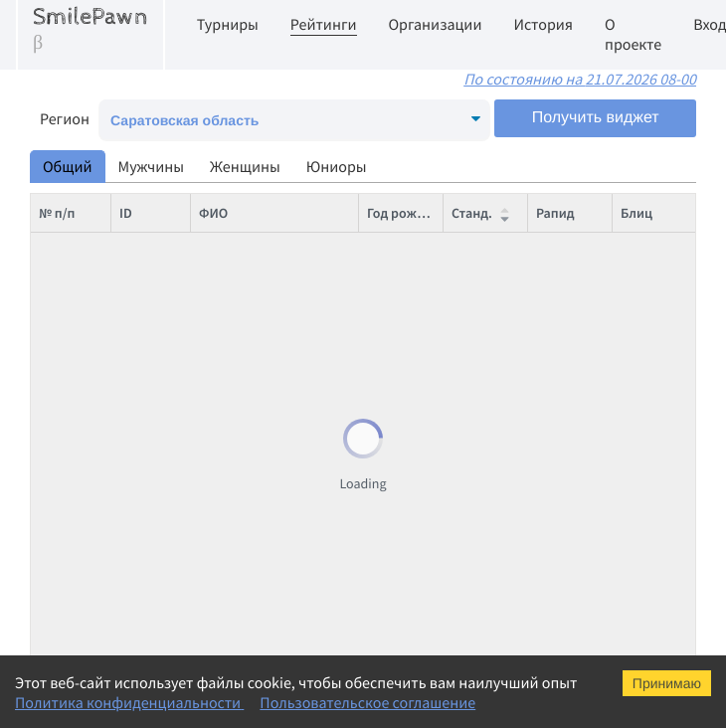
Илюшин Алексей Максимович (291, 531)
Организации (436, 25)
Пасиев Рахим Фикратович (280, 412)
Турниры (228, 25)
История (543, 25)
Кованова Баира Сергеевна (282, 650)
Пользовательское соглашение (367, 703)
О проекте (633, 35)
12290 (137, 292)
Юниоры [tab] (337, 167)
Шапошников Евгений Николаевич (305, 292)
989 (130, 611)
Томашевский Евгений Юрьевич (296, 253)
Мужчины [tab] (152, 167)
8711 (133, 491)
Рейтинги (324, 25)
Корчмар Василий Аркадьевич (291, 452)
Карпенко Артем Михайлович (288, 611)
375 (130, 253)
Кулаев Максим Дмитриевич (285, 571)
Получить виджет (596, 118)
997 (130, 531)
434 (130, 452)
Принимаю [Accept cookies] (667, 683)
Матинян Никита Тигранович (287, 372)
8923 (133, 650)
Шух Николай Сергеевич (272, 332)
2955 (133, 372)
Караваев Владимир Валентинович (306, 491)
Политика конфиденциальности (129, 703)
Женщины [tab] (245, 167)
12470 (137, 332)
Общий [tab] (68, 167)
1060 (133, 412)
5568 (133, 571)
